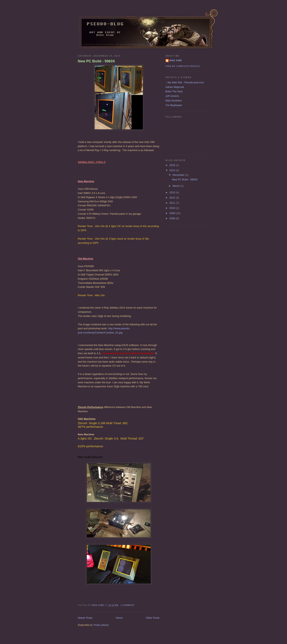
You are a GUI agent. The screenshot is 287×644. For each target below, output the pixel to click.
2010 (173, 208)
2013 (173, 192)
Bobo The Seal (174, 91)
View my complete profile (183, 66)
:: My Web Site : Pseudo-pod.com (185, 82)
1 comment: (128, 605)
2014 (173, 170)
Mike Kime (176, 60)
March (176, 186)
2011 (173, 203)
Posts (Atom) (101, 625)
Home (119, 618)
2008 (173, 218)
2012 (173, 198)
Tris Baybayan (174, 105)
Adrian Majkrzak (175, 87)
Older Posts (153, 618)
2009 (173, 213)
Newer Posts (85, 618)
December (179, 175)
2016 (173, 165)
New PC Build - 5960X (96, 61)
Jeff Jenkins (172, 96)
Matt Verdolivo (174, 101)
